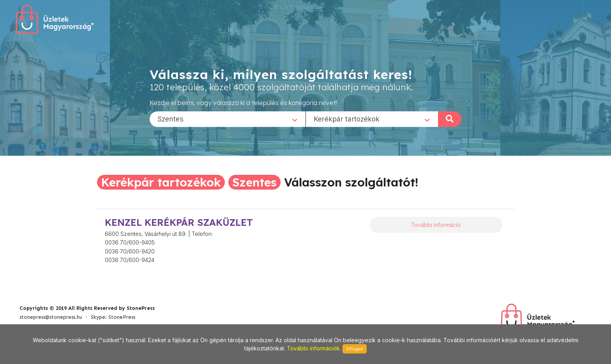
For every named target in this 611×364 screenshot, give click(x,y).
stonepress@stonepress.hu (51, 317)
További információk (313, 348)
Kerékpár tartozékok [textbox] (347, 119)
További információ (436, 225)
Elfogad (355, 349)
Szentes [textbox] (170, 119)
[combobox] (228, 119)
